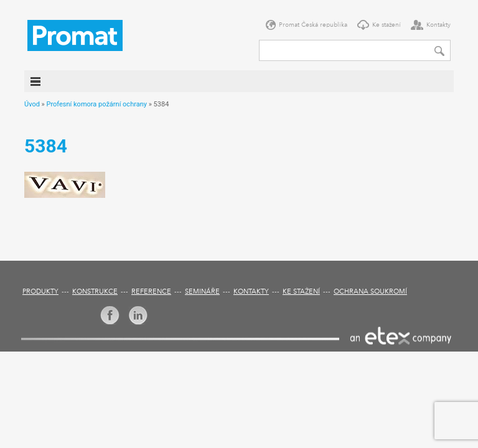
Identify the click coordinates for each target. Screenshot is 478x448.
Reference (151, 292)
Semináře (202, 292)
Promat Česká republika (313, 25)
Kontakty (438, 25)
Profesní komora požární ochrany (96, 104)
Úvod (32, 104)
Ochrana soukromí (370, 292)
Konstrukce (95, 292)
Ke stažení (387, 25)
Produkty (40, 292)
